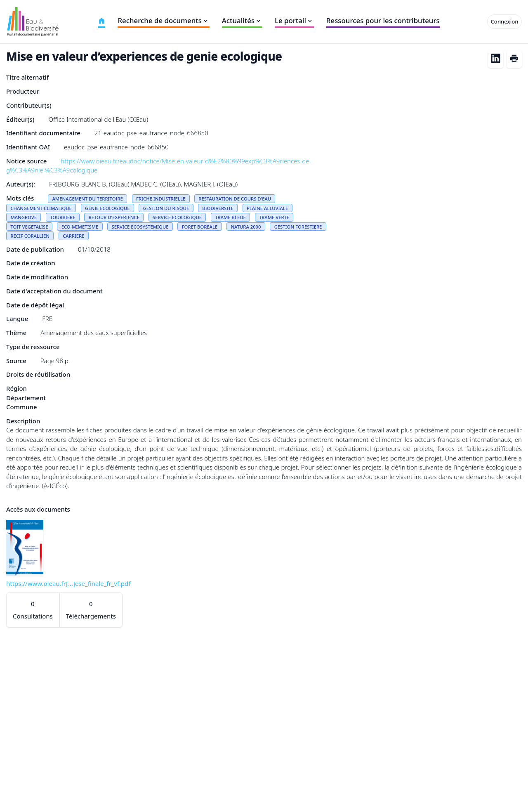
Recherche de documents (163, 20)
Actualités (242, 20)
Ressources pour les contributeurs (383, 20)
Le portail (294, 20)
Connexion (505, 21)
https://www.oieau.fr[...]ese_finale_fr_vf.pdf (68, 583)
